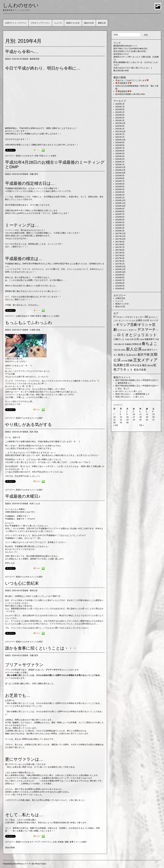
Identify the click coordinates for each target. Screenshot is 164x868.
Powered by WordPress (13, 864)
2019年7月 (120, 181)
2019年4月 (120, 189)
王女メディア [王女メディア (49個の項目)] (145, 360)
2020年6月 (120, 151)
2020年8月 (120, 145)
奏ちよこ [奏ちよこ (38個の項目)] (150, 344)
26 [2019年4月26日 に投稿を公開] (147, 420)
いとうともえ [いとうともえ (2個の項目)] (130, 320)
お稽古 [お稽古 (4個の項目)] (139, 320)
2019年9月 (120, 176)
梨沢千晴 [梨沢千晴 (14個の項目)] (144, 355)
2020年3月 (120, 159)
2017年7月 (120, 247)
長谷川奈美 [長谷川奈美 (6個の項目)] (140, 370)
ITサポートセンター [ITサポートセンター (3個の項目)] (135, 317)
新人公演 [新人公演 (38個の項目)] (134, 349)
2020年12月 (120, 140)
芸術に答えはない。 (124, 394)
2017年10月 (120, 239)
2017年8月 (120, 244)
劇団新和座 (35, 59)
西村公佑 (34, 590)
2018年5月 (120, 220)
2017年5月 (120, 253)
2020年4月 (120, 156)
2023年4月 (120, 118)
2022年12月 (120, 123)
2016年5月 (120, 286)
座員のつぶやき (73, 23)
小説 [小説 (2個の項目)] (115, 350)
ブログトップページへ (40, 23)
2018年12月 (120, 200)
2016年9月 (120, 275)
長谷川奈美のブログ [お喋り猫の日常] (130, 51)
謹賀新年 (124, 83)
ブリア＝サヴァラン (43, 842)
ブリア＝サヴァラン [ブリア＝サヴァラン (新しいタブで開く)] (54, 670)
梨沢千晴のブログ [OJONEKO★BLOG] (130, 49)
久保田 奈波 (35, 330)
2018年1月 (120, 231)
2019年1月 (120, 198)
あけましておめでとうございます (132, 80)
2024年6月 (120, 109)
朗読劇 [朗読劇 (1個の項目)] (144, 350)
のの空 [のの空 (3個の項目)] (146, 320)
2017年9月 (120, 242)
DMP (32, 316)
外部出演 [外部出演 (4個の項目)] (137, 344)
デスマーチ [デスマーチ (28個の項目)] (147, 329)
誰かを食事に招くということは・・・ (41, 648)
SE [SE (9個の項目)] (146, 317)
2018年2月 (120, 228)
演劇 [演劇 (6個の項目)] (130, 360)
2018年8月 (120, 211)
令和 (36, 156)
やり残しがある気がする (28, 424)
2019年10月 (120, 173)
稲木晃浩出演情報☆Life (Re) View (130, 94)
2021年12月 (120, 131)
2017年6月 (120, 250)
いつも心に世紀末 (22, 583)
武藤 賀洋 (34, 174)
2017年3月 (120, 258)
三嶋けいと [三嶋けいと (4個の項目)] (119, 339)
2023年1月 (120, 120)
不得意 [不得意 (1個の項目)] (127, 339)
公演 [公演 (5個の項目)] (136, 339)
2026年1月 (120, 104)
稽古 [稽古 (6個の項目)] (144, 365)
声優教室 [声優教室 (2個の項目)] (128, 344)
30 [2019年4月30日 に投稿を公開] (127, 422)
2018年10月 (120, 206)
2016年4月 (120, 289)
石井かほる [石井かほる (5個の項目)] (136, 365)
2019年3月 (120, 192)
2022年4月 (120, 126)
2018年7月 (120, 214)
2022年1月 (120, 129)
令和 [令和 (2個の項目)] (132, 339)
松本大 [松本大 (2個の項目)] (134, 355)
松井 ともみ (35, 504)
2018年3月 (120, 225)
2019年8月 (120, 178)
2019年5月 (120, 187)
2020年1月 (120, 165)
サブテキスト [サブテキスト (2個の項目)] (123, 330)
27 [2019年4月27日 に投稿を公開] (154, 420)
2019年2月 (120, 195)
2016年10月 (120, 272)
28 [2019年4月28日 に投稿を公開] (114, 422)
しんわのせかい (21, 5)
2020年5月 (120, 154)
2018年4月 (120, 222)
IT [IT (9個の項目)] (115, 317)
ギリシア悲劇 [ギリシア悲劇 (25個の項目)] (127, 325)
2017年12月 (120, 233)
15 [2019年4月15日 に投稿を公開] (121, 417)
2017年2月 (120, 261)
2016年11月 (120, 269)
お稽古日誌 (21, 316)
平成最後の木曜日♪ (23, 496)
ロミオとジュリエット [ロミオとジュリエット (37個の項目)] (137, 335)
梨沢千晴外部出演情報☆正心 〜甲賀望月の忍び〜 (137, 380)
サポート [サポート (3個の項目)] (133, 330)
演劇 (44, 316)
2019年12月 (120, 167)
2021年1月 (120, 137)
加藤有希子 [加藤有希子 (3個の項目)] (150, 339)
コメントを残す (50, 156)
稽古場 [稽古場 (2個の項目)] (150, 366)
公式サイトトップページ (16, 23)
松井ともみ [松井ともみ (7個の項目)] (125, 355)
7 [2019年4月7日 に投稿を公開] (114, 414)
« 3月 (116, 425)
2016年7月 (120, 280)
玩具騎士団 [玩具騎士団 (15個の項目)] (121, 365)
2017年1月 (120, 264)
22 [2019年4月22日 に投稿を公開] (121, 420)
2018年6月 (120, 217)
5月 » (142, 425)
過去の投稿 (10, 847)
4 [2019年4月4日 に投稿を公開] (140, 411)
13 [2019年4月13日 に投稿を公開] (154, 414)
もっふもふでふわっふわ (29, 323)
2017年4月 (120, 255)
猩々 (136, 391)
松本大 (38, 316)
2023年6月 (120, 115)
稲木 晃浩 (34, 432)
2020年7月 (120, 148)
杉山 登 (122, 388)
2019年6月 (120, 184)
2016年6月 (120, 283)
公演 (55, 842)
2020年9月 (120, 142)
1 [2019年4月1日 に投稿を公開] (120, 411)
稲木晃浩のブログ (121, 54)
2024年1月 (120, 112)
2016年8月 (120, 278)
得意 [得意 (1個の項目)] (119, 350)
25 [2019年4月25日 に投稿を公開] (140, 420)
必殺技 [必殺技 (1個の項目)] (123, 350)
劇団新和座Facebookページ (125, 46)
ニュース (58, 23)
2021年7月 (120, 134)
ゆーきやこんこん (123, 391)
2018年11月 (120, 203)
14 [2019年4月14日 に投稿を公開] (114, 417)
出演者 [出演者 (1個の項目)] (142, 339)
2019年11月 (120, 170)
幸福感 (61, 842)
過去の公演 (89, 23)
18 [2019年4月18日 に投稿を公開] (140, 417)
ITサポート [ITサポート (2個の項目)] (121, 317)
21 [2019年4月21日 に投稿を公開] (114, 420)
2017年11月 (120, 236)
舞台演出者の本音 (121, 71)
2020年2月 (120, 162)
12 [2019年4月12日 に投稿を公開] (147, 414)
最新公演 (102, 23)
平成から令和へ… (22, 52)
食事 (71, 842)
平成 (41, 156)
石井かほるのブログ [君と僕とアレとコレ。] (133, 68)
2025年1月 (120, 107)
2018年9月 (120, 209)
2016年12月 (120, 267)
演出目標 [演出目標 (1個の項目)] (124, 361)
